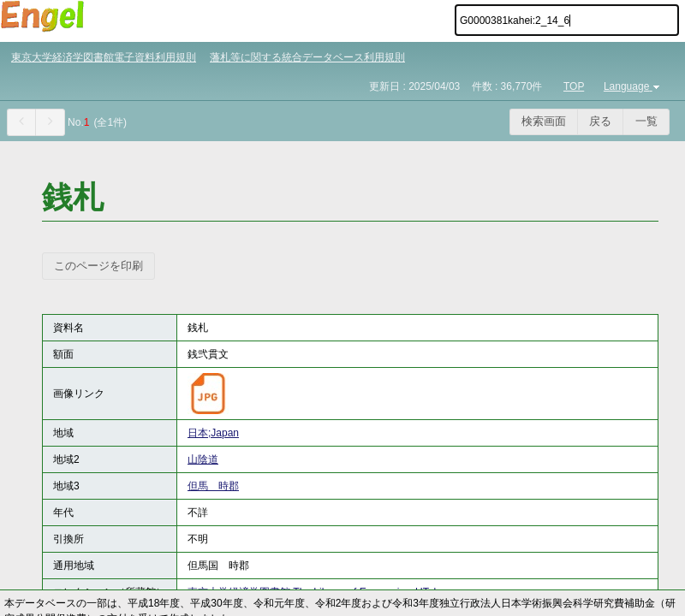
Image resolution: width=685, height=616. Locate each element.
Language (633, 86)
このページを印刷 (98, 266)
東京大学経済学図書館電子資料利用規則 (104, 57)
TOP (574, 86)
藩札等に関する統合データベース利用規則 (307, 57)
